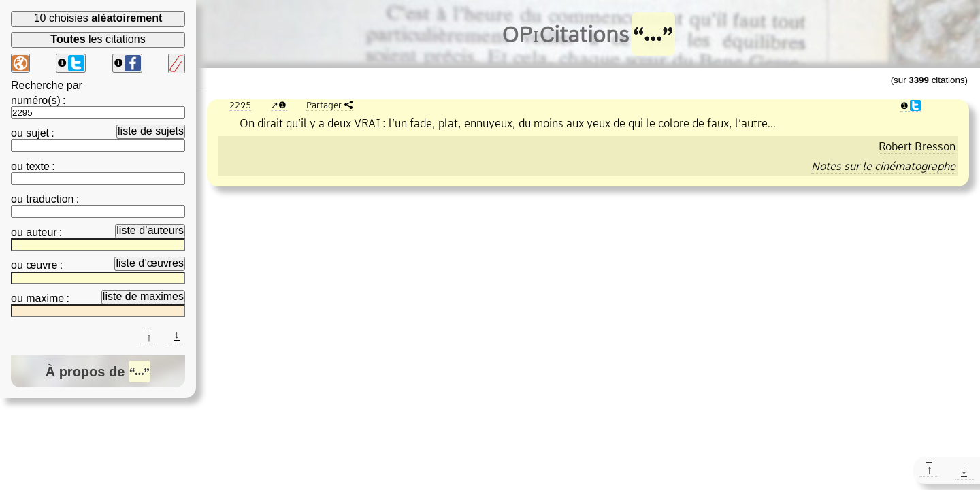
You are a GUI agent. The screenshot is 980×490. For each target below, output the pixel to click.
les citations (98, 39)
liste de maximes (143, 296)
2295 (240, 105)
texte (38, 166)
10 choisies (98, 18)
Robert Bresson (917, 146)
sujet (37, 133)
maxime (45, 298)
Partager (324, 105)
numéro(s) (36, 100)
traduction (50, 199)
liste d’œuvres (150, 263)
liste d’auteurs (150, 230)
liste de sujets (151, 131)
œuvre (42, 265)
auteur (41, 232)
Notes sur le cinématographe (883, 166)
